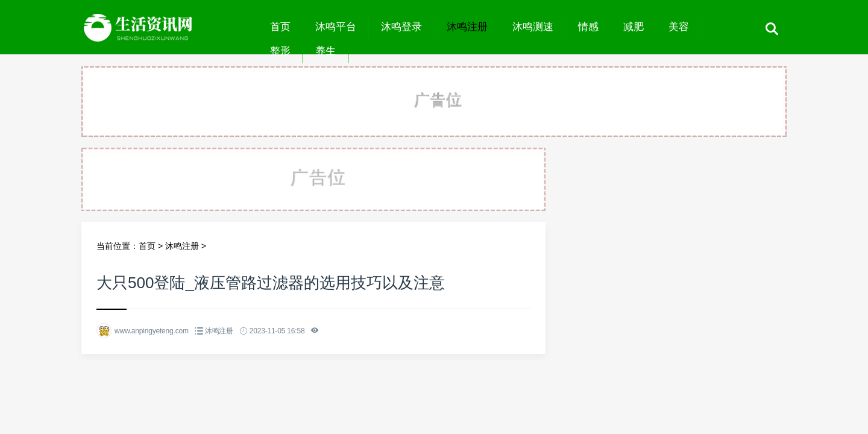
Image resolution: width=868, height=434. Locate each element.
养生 (325, 51)
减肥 (634, 27)
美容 (679, 27)
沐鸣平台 (336, 27)
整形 (280, 51)
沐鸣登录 (401, 27)
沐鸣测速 (533, 27)
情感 (588, 27)
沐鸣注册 (467, 27)
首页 (280, 27)
